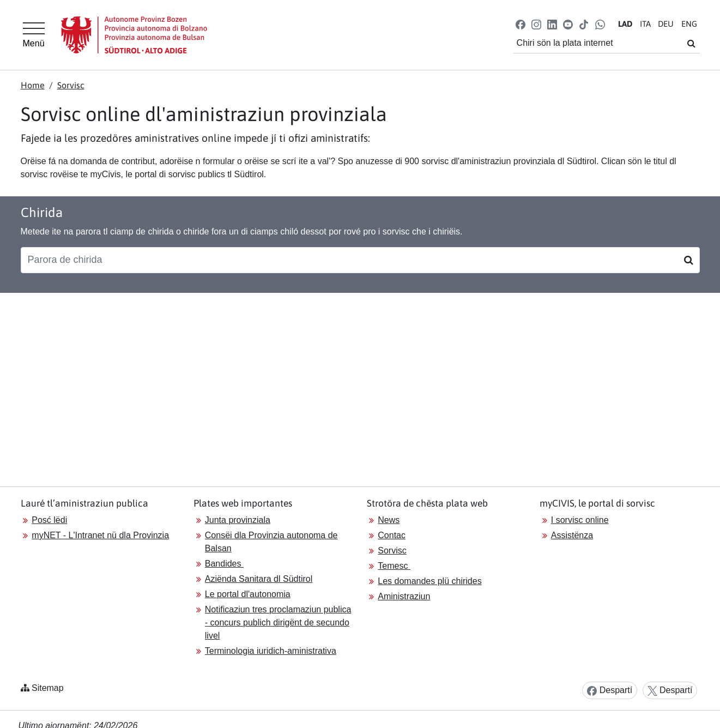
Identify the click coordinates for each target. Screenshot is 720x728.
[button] (520, 24)
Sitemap (48, 688)
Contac (392, 535)
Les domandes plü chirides (429, 581)
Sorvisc (71, 85)
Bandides (224, 564)
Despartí (610, 691)
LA (625, 24)
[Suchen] (689, 260)
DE (666, 24)
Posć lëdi (49, 520)
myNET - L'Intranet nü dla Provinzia (100, 535)
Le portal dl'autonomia (248, 594)
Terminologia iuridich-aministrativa (271, 651)
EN (689, 24)
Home (33, 85)
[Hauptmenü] (34, 35)
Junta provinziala (238, 520)
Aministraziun (404, 596)
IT (645, 24)
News (389, 520)
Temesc (394, 566)
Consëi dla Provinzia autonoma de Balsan (271, 542)
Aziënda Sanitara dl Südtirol (259, 579)
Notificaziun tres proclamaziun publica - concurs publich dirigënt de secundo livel (278, 622)
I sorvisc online (580, 520)
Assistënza (572, 535)
